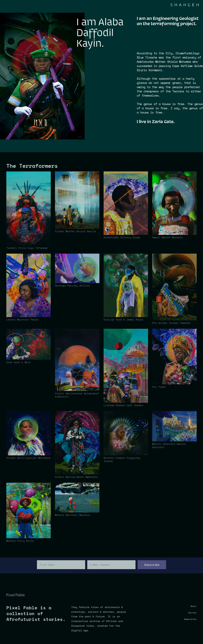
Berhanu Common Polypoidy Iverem (122, 459)
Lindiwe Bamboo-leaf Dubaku (123, 405)
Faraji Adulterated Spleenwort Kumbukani (77, 395)
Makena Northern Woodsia (72, 515)
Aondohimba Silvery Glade (122, 237)
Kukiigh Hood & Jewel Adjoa (123, 319)
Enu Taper (159, 387)
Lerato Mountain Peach (22, 319)
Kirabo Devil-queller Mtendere (28, 458)
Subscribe (152, 565)
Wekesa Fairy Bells (20, 541)
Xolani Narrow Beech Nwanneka (76, 477)
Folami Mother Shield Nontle (76, 231)
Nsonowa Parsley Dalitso (72, 285)
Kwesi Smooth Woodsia (167, 237)
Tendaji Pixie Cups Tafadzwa (27, 248)
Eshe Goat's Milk (19, 362)
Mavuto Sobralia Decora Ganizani (169, 445)
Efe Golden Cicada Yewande (171, 323)
